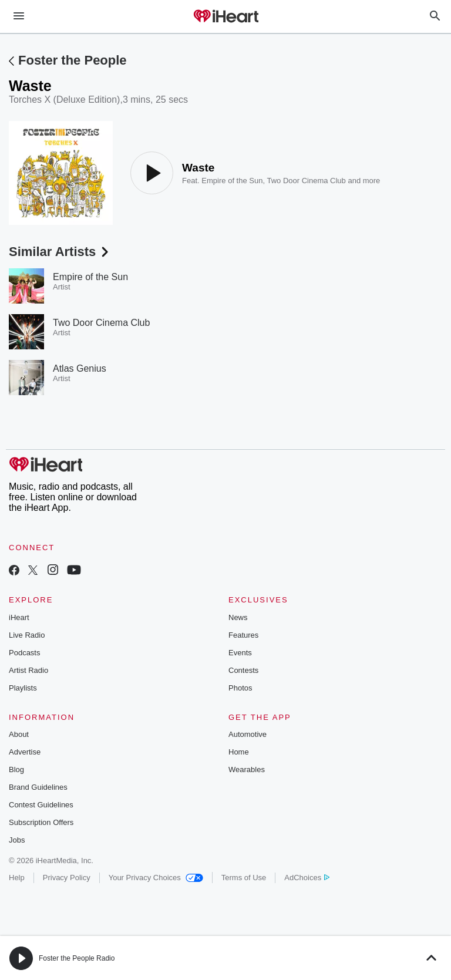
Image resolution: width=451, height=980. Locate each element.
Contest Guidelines (41, 805)
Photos (240, 688)
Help (17, 878)
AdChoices (307, 878)
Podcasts (24, 653)
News (238, 617)
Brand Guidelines (38, 787)
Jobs (17, 840)
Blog (16, 769)
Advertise (25, 752)
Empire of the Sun (232, 181)
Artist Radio (28, 670)
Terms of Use (244, 878)
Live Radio (27, 635)
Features (243, 635)
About (19, 734)
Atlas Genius (80, 368)
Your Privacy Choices (156, 878)
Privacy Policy (67, 878)
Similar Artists (60, 252)
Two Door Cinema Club (306, 181)
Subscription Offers (41, 822)
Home (239, 752)
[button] (21, 958)
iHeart (19, 617)
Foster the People (73, 60)
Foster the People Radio (77, 958)
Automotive (248, 734)
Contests (243, 670)
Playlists (23, 688)
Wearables (247, 769)
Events (240, 653)
